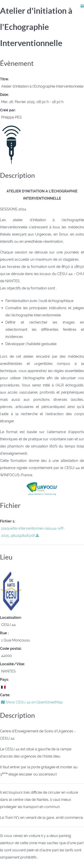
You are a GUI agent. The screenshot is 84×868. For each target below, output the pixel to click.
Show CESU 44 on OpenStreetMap (32, 702)
